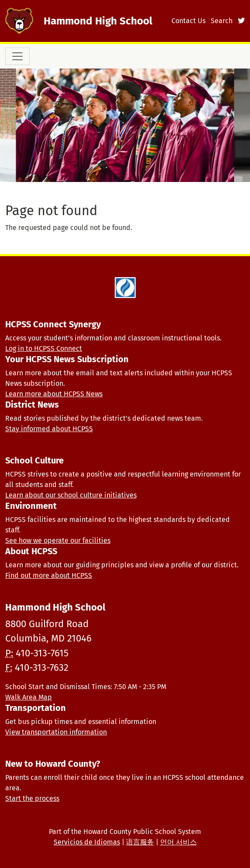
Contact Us (188, 21)
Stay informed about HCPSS (49, 429)
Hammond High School (98, 21)
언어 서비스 (178, 842)
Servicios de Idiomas (87, 842)
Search (222, 21)
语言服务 (140, 842)
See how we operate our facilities (58, 540)
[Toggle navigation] (17, 56)
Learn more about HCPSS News (54, 394)
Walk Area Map (29, 697)
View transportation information (56, 732)
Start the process (32, 798)
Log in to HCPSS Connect (44, 348)
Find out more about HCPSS (49, 575)
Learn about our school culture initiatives (71, 495)
